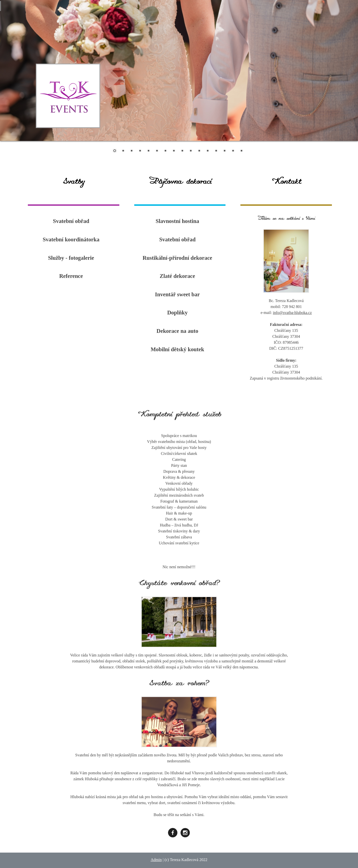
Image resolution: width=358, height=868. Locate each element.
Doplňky (177, 313)
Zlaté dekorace (177, 276)
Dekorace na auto (178, 331)
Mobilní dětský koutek (177, 349)
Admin (156, 860)
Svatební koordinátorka (71, 239)
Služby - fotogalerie (71, 258)
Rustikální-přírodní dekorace (177, 258)
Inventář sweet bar (177, 294)
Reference (71, 276)
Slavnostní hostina (177, 221)
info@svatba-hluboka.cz (292, 313)
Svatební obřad (71, 221)
